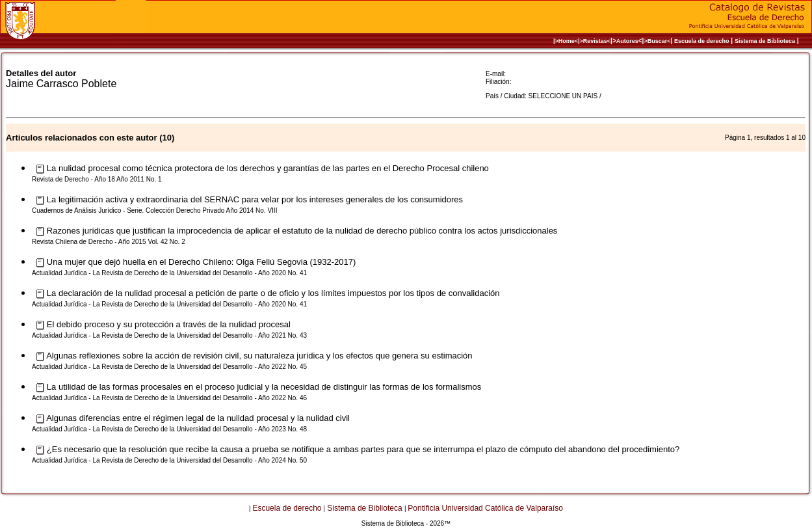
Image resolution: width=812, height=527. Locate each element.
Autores (627, 41)
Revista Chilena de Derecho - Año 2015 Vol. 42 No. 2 (109, 242)
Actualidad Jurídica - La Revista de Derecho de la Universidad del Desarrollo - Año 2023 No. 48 (169, 429)
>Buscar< (657, 41)
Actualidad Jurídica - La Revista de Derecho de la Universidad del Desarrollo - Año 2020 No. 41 (169, 273)
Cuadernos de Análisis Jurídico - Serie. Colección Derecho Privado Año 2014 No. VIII (154, 210)
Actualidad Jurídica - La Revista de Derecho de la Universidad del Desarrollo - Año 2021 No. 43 (169, 335)
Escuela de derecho (702, 41)
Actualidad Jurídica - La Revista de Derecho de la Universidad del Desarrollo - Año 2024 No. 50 (169, 460)
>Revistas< (596, 41)
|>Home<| (567, 41)
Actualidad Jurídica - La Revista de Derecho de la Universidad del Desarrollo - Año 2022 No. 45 (169, 367)
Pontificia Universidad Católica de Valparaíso (485, 508)
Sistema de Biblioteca (765, 41)
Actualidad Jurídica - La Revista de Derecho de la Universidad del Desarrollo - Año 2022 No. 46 (169, 398)
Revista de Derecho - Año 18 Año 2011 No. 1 (97, 179)
